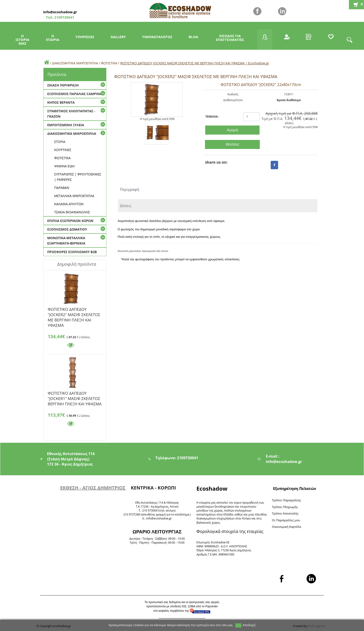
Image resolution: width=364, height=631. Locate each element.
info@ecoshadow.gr (60, 12)
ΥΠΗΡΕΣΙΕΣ (85, 37)
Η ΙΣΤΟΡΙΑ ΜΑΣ (22, 40)
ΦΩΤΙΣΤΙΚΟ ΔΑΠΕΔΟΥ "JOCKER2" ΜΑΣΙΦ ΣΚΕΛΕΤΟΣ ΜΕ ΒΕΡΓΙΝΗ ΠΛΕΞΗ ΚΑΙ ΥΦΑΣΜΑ (74, 310)
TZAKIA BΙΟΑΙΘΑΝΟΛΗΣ (72, 212)
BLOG (193, 37)
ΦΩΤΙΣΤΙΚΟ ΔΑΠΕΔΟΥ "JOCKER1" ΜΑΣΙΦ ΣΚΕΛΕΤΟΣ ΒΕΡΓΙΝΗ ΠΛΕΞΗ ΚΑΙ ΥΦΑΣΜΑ (75, 394)
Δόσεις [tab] (125, 206)
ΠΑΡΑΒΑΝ (62, 188)
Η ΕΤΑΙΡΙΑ (53, 38)
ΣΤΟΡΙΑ (60, 142)
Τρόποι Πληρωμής (285, 507)
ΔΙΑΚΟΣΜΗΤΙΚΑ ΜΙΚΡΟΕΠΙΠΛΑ (75, 63)
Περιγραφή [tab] (129, 189)
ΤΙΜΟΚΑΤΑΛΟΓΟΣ (157, 37)
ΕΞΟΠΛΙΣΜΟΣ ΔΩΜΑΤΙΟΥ (67, 229)
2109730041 (64, 17)
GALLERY (118, 37)
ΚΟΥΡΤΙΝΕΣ (63, 150)
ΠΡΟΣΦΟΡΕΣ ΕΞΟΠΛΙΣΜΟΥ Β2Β (72, 252)
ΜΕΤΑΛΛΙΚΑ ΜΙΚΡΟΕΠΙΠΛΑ (74, 196)
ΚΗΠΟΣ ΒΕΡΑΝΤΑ (61, 102)
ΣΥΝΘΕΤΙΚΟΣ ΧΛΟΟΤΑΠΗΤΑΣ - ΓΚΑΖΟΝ (71, 114)
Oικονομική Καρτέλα (286, 527)
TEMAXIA (212, 117)
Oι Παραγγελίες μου (286, 520)
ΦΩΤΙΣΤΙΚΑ (109, 63)
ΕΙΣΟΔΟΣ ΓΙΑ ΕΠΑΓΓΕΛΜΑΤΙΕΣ (230, 38)
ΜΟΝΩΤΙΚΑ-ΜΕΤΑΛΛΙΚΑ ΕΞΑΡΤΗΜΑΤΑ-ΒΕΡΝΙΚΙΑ (66, 241)
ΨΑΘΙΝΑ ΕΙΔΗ (64, 166)
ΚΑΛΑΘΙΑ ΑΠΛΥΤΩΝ (69, 204)
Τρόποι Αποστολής (285, 513)
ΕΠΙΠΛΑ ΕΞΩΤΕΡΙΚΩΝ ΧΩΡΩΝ (70, 221)
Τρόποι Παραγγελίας (286, 500)
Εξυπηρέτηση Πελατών (295, 489)
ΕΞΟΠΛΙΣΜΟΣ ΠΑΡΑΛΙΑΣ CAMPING (75, 94)
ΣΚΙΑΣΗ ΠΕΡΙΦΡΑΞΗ (63, 85)
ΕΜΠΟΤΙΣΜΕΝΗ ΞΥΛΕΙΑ (65, 125)
